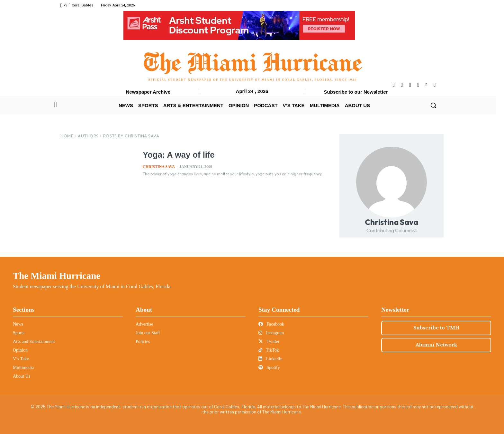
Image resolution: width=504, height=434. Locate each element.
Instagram (271, 333)
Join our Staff (148, 333)
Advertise (144, 324)
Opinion (20, 350)
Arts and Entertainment (34, 342)
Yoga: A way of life (178, 155)
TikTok (269, 350)
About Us (22, 376)
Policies (143, 342)
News (18, 324)
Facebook (271, 324)
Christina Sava (159, 167)
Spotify (269, 368)
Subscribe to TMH (436, 328)
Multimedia (23, 368)
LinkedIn (270, 359)
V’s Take (21, 359)
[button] (433, 105)
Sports (19, 333)
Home (67, 136)
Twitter (269, 342)
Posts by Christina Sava (131, 136)
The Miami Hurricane (57, 276)
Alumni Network (436, 345)
